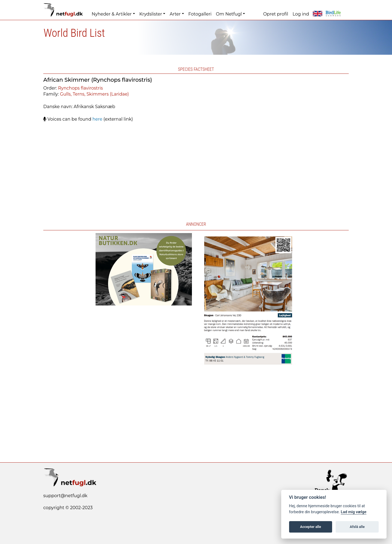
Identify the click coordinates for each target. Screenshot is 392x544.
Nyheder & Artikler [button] (112, 14)
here (97, 119)
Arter (175, 14)
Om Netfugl (229, 14)
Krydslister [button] (151, 14)
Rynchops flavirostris (80, 88)
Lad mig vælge (354, 512)
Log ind (301, 14)
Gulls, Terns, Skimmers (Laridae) (94, 94)
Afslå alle (357, 527)
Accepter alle (310, 527)
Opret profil (276, 14)
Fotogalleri (200, 14)
